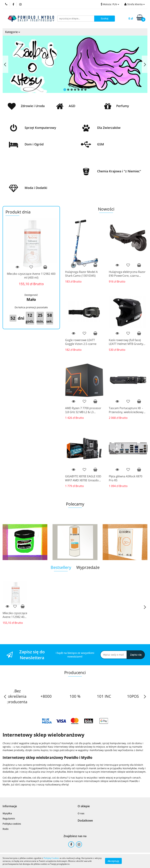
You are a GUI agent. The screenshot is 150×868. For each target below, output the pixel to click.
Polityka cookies (12, 824)
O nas (81, 813)
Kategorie (13, 32)
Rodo (6, 829)
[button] (10, 806)
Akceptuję (113, 861)
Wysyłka (7, 813)
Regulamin (9, 819)
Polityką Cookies (51, 858)
